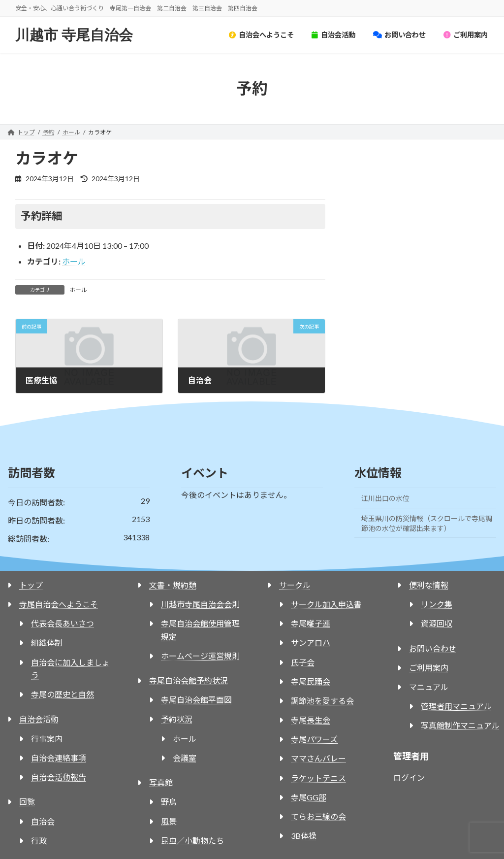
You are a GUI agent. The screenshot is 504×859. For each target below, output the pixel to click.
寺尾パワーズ (314, 739)
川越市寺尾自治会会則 (200, 604)
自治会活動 (39, 719)
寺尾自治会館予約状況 (189, 680)
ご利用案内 (429, 668)
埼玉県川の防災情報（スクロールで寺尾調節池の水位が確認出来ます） (427, 523)
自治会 (43, 821)
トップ (31, 585)
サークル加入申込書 (326, 604)
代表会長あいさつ (63, 623)
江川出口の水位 (385, 498)
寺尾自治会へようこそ (59, 604)
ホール (74, 261)
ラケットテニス (318, 778)
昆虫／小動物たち (192, 841)
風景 (169, 821)
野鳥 (169, 802)
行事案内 (47, 739)
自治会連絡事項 (59, 758)
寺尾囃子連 (311, 623)
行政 (39, 841)
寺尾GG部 (309, 797)
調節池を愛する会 (322, 701)
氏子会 (303, 662)
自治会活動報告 (59, 777)
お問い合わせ (433, 648)
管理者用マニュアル (456, 706)
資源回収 (437, 623)
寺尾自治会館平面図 (196, 700)
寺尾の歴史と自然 (63, 694)
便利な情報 (429, 585)
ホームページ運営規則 (200, 656)
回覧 (27, 802)
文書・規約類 (173, 585)
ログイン (409, 777)
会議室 (185, 758)
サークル (295, 585)
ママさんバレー (318, 758)
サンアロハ (311, 643)
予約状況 (177, 719)
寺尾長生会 (311, 720)
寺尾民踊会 (311, 681)
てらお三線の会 (318, 816)
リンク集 (437, 604)
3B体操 (304, 836)
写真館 (161, 782)
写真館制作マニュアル (460, 725)
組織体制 (47, 643)
